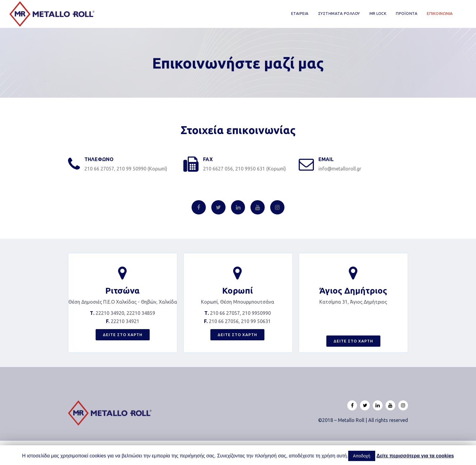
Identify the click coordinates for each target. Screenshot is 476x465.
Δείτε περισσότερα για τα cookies (415, 456)
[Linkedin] (238, 207)
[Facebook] (199, 207)
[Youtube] (258, 207)
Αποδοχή (362, 456)
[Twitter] (218, 207)
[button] (123, 335)
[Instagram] (277, 207)
